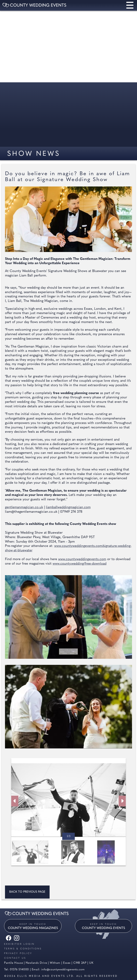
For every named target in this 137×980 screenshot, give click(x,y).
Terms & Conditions (23, 949)
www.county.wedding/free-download (80, 564)
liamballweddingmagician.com (68, 507)
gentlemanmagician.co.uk (24, 507)
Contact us (15, 958)
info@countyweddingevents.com (63, 970)
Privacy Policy (18, 953)
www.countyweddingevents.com (82, 559)
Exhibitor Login (19, 944)
